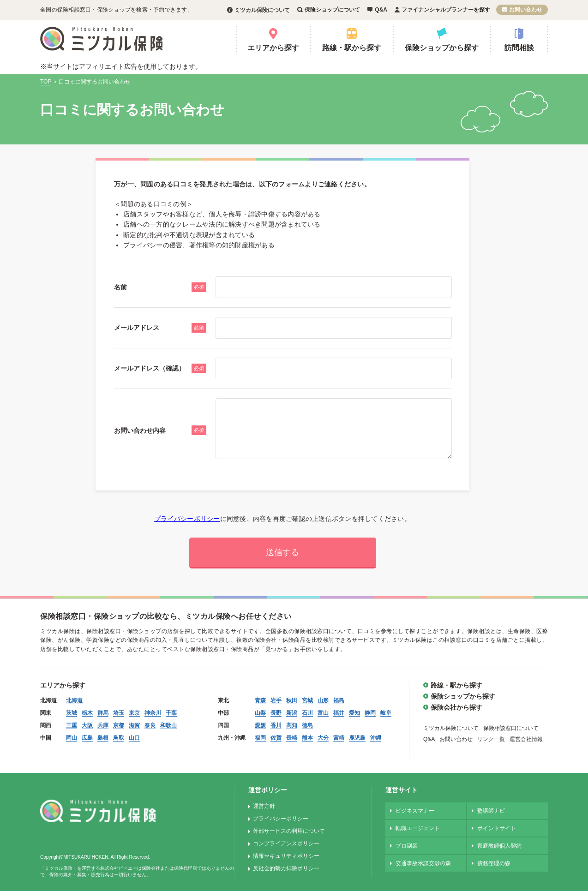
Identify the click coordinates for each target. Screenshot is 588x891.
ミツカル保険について (262, 10)
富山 (323, 713)
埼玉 (119, 713)
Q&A (381, 10)
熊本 (307, 738)
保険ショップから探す (442, 48)
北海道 (74, 700)
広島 (87, 738)
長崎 (292, 738)
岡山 (72, 738)
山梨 (260, 713)
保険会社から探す (456, 707)
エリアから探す (273, 48)
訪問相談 (519, 48)
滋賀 (134, 725)
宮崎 (339, 738)
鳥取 (119, 738)
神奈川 (153, 713)
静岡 (370, 713)
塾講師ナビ (491, 811)
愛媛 (260, 725)
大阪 (87, 725)
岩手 (276, 700)
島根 (103, 738)
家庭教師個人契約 (499, 846)
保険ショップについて (332, 10)
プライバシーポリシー (187, 519)
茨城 (72, 713)
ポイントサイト (497, 828)
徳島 (307, 725)
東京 (134, 713)
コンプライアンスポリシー (286, 843)
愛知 (354, 713)
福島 (339, 700)
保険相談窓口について (511, 728)
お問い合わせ (526, 10)
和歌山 (168, 725)
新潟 (292, 713)
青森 (260, 700)
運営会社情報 (526, 739)
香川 (276, 725)
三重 (72, 725)
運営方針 (264, 806)
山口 (134, 738)
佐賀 (276, 738)
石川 (307, 713)
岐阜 (386, 713)
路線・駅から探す (352, 48)
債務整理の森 (494, 863)
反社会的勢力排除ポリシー (286, 868)
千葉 (171, 713)
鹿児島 (357, 738)
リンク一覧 (491, 739)
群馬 (103, 713)
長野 (276, 713)
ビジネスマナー (415, 811)
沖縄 (376, 738)
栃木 (87, 713)
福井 (339, 713)
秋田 (292, 700)
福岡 (260, 738)
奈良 (150, 725)
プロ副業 (407, 846)
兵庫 (103, 725)
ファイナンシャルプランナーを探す (446, 10)
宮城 (307, 700)
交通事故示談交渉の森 (423, 863)
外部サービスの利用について (289, 831)
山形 (323, 700)
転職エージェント (418, 828)
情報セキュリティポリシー (286, 856)
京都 (119, 725)
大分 (323, 738)
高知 (292, 725)
